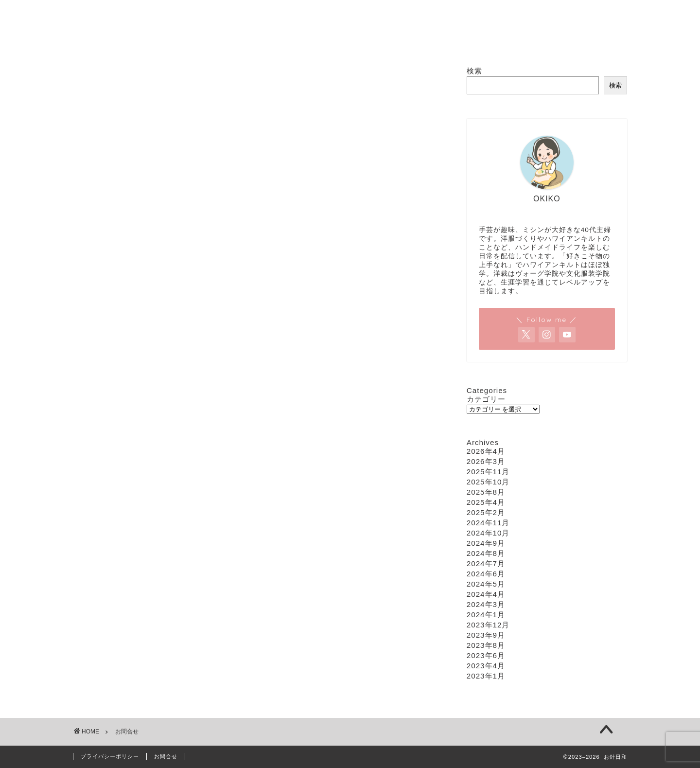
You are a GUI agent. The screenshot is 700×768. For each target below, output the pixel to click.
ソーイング (285, 41)
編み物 (415, 41)
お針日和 (350, 4)
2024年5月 (486, 584)
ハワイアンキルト (353, 41)
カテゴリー (486, 399)
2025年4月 (486, 502)
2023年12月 (488, 625)
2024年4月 (486, 594)
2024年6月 (486, 574)
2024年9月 (486, 543)
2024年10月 (488, 533)
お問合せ (463, 41)
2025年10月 (488, 482)
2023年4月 (486, 666)
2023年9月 (486, 635)
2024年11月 (488, 523)
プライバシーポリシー (110, 756)
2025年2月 (486, 512)
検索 (474, 71)
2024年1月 (486, 615)
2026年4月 (486, 451)
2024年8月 (486, 553)
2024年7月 (486, 563)
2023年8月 (486, 645)
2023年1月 (486, 676)
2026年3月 (486, 461)
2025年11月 (488, 472)
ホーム (233, 41)
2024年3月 (486, 604)
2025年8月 (486, 492)
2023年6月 (486, 655)
